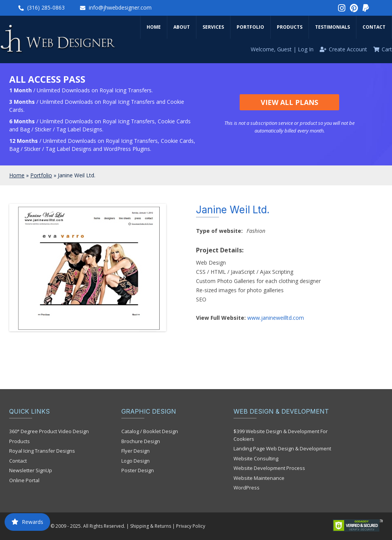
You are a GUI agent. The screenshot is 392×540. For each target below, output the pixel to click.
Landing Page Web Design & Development (282, 448)
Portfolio (250, 27)
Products (290, 27)
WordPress (247, 488)
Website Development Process (269, 468)
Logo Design (136, 461)
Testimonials (332, 27)
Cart (387, 49)
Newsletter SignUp (31, 470)
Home (154, 27)
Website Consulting (256, 458)
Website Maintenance (259, 478)
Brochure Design (141, 441)
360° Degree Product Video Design (49, 431)
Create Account (348, 49)
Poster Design (138, 470)
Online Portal (24, 480)
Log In (306, 49)
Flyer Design (136, 451)
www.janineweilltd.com (276, 318)
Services (213, 27)
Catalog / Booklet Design (150, 431)
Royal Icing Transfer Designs (42, 451)
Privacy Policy (191, 526)
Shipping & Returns (151, 526)
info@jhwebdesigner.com (120, 7)
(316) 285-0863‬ (46, 7)
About (182, 27)
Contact (374, 27)
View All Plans (289, 102)
